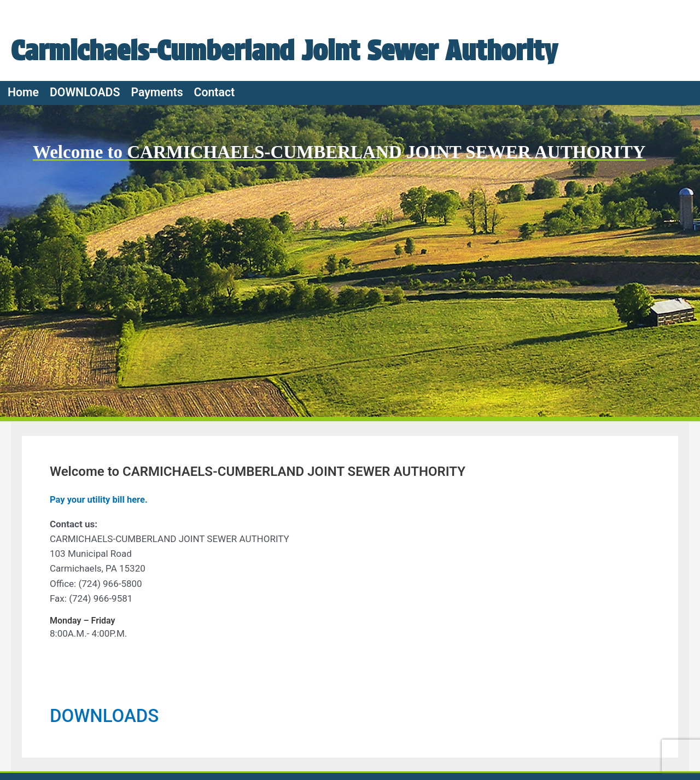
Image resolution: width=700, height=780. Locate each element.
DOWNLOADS (85, 92)
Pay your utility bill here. (100, 499)
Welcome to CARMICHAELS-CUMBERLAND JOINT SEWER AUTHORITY (349, 152)
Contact (215, 92)
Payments (157, 92)
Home (23, 92)
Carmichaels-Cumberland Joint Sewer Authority (288, 50)
